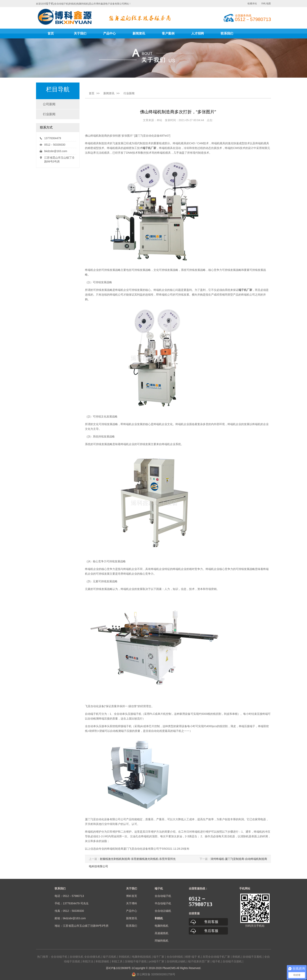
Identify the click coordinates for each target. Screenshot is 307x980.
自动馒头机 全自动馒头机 (85, 957)
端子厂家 (159, 957)
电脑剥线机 (162, 926)
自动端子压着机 (252, 957)
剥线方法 (88, 961)
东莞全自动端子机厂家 (216, 957)
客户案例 (168, 33)
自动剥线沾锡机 (176, 961)
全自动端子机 (163, 896)
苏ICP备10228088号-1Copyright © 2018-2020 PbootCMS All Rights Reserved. (154, 968)
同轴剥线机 (162, 941)
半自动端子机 (163, 903)
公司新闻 (49, 104)
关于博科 (132, 903)
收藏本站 (252, 4)
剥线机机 (124, 957)
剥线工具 (117, 961)
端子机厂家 (245, 290)
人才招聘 (198, 33)
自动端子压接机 (232, 961)
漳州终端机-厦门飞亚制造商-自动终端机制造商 (239, 859)
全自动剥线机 (175, 957)
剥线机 (237, 957)
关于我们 (80, 33)
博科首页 (132, 896)
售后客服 (211, 931)
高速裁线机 (162, 933)
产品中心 (109, 33)
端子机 (50, 4)
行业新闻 (49, 114)
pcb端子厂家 (157, 961)
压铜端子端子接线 (136, 961)
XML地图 (266, 4)
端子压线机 (110, 957)
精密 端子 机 (193, 957)
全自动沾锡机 (163, 911)
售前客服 (211, 922)
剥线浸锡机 (102, 961)
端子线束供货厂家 (199, 961)
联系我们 (227, 33)
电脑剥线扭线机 (142, 957)
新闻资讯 (139, 33)
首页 (51, 33)
